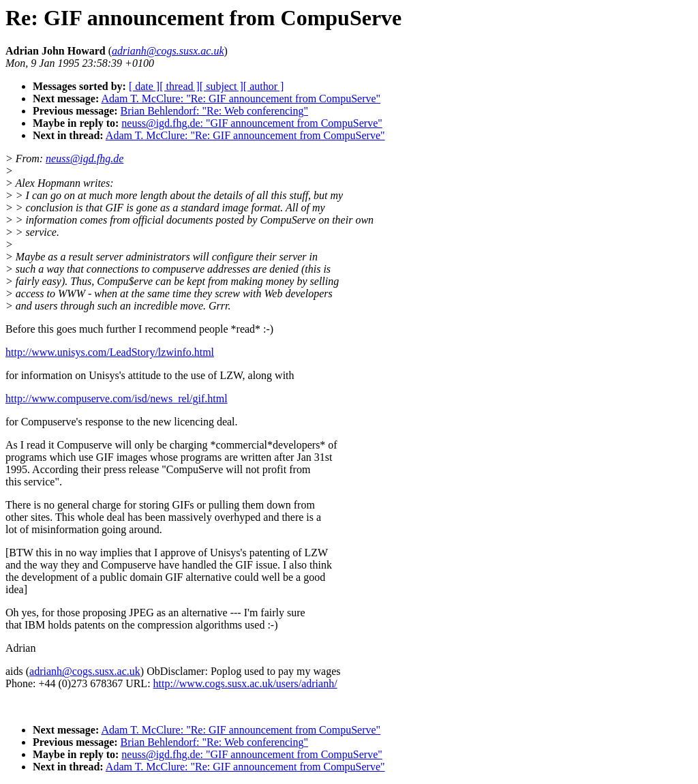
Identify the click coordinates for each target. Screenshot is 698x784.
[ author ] (264, 86)
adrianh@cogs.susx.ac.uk (85, 671)
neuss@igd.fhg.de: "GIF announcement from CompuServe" (252, 123)
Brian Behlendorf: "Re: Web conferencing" (214, 111)
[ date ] (144, 86)
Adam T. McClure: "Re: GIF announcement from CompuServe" (241, 99)
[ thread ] (180, 86)
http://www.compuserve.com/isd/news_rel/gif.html (117, 398)
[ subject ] (222, 86)
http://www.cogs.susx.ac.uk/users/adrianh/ (245, 683)
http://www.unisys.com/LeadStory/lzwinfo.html (110, 352)
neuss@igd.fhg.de (85, 159)
